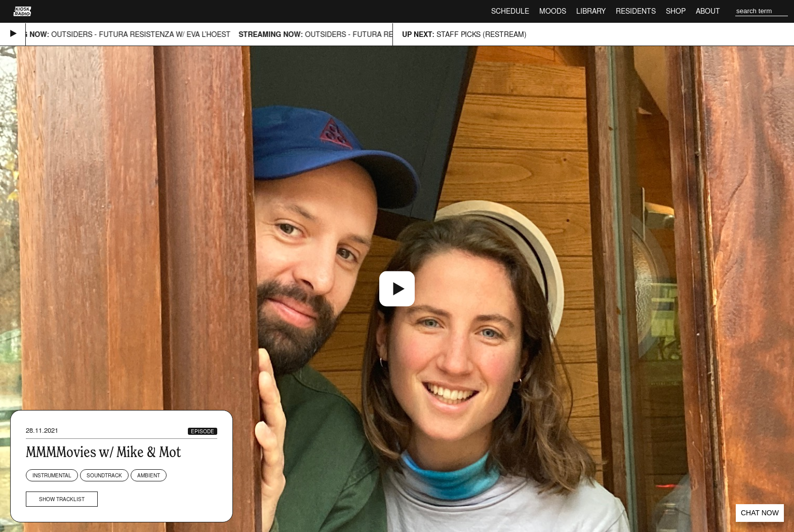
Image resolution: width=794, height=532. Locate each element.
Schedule (510, 11)
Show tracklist (62, 499)
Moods (553, 11)
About (708, 11)
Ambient (149, 475)
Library (591, 11)
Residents (636, 11)
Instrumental (52, 475)
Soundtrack (104, 475)
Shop (676, 11)
